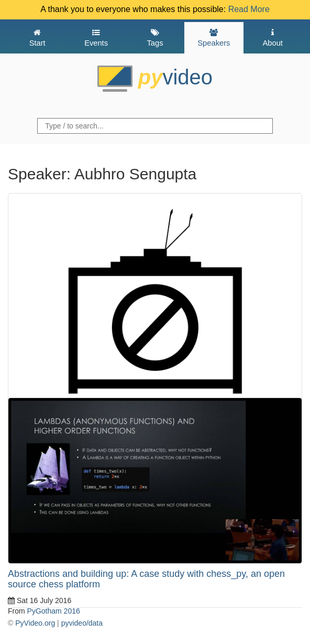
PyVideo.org (35, 623)
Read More (249, 9)
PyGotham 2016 (54, 611)
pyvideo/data (82, 623)
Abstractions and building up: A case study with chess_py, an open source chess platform (146, 579)
